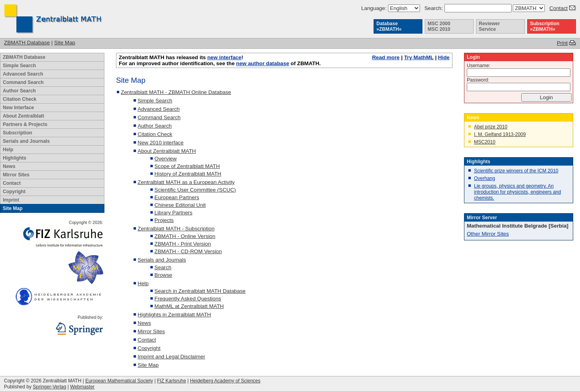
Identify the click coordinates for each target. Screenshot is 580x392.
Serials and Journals (26, 141)
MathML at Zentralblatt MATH (189, 306)
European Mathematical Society (119, 381)
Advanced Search (23, 74)
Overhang (485, 178)
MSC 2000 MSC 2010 (439, 26)
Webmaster (82, 387)
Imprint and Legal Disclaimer (171, 357)
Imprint (11, 200)
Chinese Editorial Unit (180, 205)
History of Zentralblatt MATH (188, 174)
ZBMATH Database (27, 43)
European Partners (177, 197)
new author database (263, 63)
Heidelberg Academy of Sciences (225, 381)
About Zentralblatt (23, 116)
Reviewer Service (489, 26)
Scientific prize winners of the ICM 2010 (516, 171)
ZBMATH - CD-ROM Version (188, 251)
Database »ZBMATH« (389, 26)
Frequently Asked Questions (188, 299)
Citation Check (20, 99)
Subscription (17, 133)
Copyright (14, 192)
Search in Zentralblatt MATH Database (200, 291)
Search (163, 267)
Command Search (23, 82)
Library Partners (173, 213)
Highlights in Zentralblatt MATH (174, 315)
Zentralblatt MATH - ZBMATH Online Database (176, 92)
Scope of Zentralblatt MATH (187, 166)
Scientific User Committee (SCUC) (195, 190)
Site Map (65, 43)
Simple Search (19, 66)
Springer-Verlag (49, 387)
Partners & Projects (25, 124)
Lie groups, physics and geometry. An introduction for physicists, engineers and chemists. (517, 192)
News (9, 166)
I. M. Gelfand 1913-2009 (500, 134)
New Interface (18, 108)
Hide (444, 57)
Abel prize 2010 (491, 127)
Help (8, 150)
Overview (166, 159)
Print (562, 43)
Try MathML (419, 57)
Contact (558, 8)
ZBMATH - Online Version (185, 236)
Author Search (19, 91)
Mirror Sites (16, 175)
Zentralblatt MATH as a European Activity (186, 182)
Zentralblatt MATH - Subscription (176, 229)
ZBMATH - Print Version (183, 244)
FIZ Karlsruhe (171, 381)
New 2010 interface (161, 143)
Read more (386, 57)
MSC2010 (485, 142)
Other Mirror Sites (488, 234)
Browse (163, 275)
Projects (164, 220)
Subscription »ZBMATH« (545, 26)
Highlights (15, 158)
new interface (224, 57)
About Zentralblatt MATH (167, 151)
